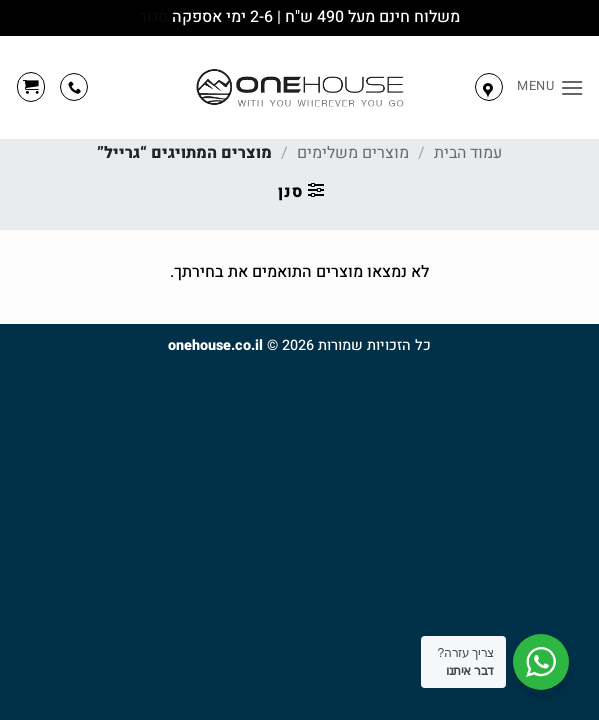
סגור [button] (153, 17)
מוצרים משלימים (353, 153)
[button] (550, 87)
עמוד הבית (468, 153)
